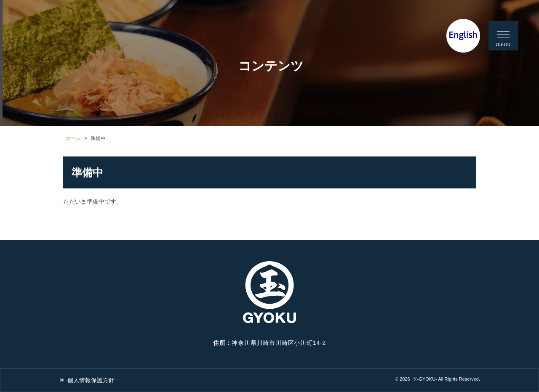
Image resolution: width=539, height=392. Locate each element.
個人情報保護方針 (91, 380)
